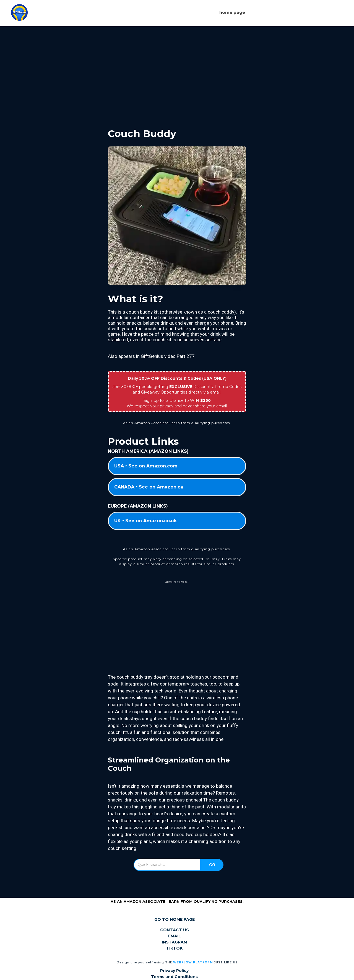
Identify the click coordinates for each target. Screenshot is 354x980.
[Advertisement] (177, 73)
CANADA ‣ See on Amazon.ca (149, 487)
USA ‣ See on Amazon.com (146, 466)
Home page (232, 12)
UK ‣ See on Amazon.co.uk (145, 521)
